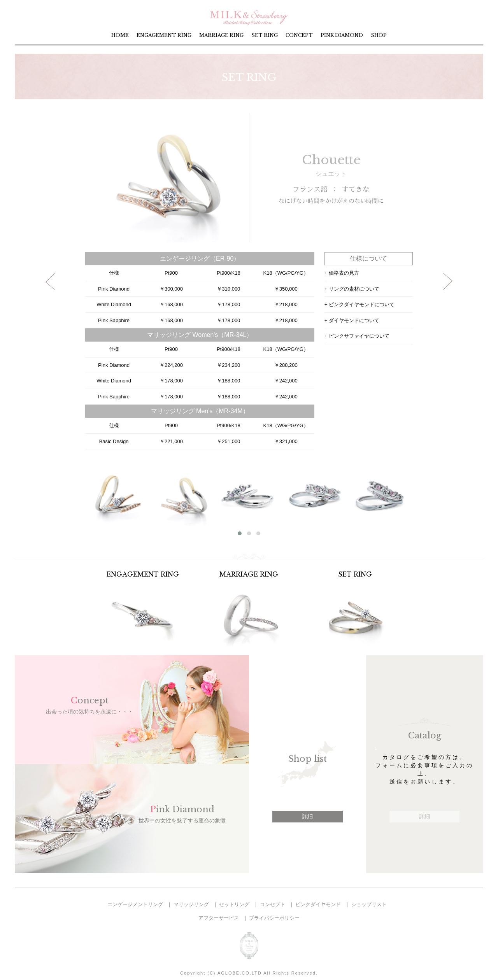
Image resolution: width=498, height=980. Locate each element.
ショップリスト (369, 904)
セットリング (234, 904)
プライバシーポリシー (274, 918)
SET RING (265, 35)
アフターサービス (219, 918)
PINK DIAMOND (342, 35)
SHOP (379, 35)
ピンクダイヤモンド (318, 904)
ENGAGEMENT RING (164, 35)
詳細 (307, 816)
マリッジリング (191, 904)
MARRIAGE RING (221, 35)
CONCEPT (299, 35)
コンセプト (273, 904)
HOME (120, 35)
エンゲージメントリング (135, 904)
